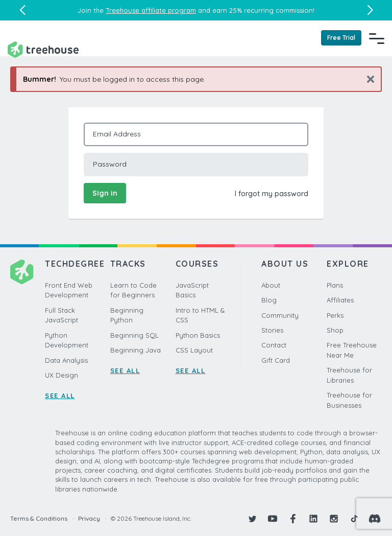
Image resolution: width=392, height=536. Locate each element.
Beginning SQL (134, 335)
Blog (269, 300)
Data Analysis (66, 360)
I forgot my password (272, 194)
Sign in (105, 193)
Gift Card (276, 360)
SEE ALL (60, 395)
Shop (335, 330)
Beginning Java (136, 350)
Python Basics (198, 335)
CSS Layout (194, 350)
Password (110, 164)
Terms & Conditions (39, 518)
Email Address (117, 134)
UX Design (62, 375)
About (271, 285)
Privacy (89, 518)
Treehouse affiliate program (151, 10)
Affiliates (340, 300)
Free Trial (341, 38)
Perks (335, 315)
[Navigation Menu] (377, 38)
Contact (274, 345)
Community (280, 315)
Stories (272, 330)
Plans (335, 285)
